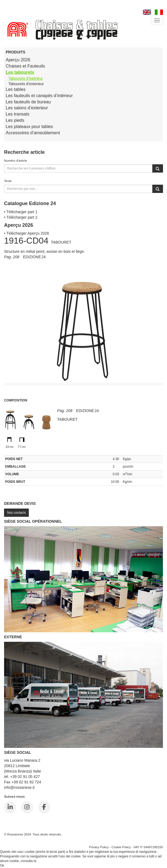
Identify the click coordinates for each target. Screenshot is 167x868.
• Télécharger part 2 (21, 217)
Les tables (16, 89)
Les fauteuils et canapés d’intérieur (39, 96)
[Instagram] (27, 807)
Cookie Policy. (47, 861)
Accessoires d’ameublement (33, 133)
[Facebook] (44, 807)
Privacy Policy (99, 847)
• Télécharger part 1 (21, 212)
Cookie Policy (121, 847)
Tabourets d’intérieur (26, 78)
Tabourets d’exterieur (26, 84)
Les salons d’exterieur (27, 108)
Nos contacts (16, 513)
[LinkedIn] (10, 807)
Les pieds (15, 120)
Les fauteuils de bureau (28, 102)
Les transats (17, 114)
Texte (8, 181)
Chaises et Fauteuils (25, 66)
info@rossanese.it (19, 787)
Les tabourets (20, 72)
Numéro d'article (16, 160)
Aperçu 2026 (18, 60)
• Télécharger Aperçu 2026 (27, 233)
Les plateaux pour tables (29, 127)
